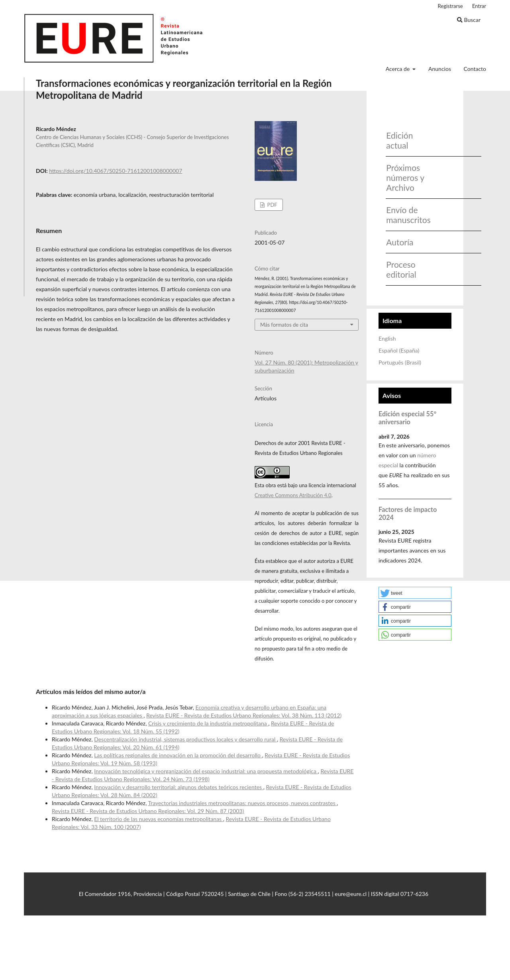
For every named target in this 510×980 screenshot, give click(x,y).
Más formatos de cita (284, 325)
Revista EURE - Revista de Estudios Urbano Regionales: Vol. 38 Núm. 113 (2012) (244, 715)
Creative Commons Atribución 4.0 (293, 495)
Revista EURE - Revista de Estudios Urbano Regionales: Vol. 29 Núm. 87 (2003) (148, 811)
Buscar (469, 20)
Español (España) (399, 350)
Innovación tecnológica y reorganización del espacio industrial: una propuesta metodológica (206, 771)
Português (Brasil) (400, 362)
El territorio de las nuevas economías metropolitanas (159, 819)
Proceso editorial (401, 269)
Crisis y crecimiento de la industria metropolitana (208, 723)
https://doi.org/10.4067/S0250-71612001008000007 (116, 171)
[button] (415, 593)
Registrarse (450, 6)
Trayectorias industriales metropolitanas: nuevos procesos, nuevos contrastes (243, 803)
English (387, 338)
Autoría (400, 242)
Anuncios (440, 69)
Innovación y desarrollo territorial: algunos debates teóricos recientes (179, 787)
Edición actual (399, 140)
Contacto (475, 69)
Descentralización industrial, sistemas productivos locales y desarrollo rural (185, 739)
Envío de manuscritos (406, 215)
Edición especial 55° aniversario (407, 418)
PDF (271, 205)
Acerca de (398, 69)
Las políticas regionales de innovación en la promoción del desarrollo (178, 755)
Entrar (479, 6)
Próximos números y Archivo (405, 177)
